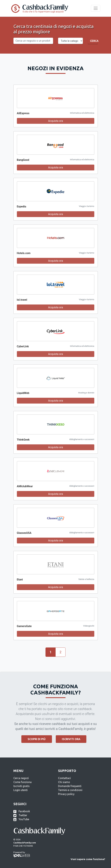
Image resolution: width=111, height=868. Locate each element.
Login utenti (21, 790)
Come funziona (22, 782)
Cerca (94, 41)
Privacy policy (66, 794)
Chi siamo (64, 782)
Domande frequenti (70, 786)
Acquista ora (56, 121)
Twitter (20, 815)
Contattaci (64, 778)
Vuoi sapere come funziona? (88, 859)
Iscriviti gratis (22, 786)
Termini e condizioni (70, 790)
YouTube (21, 819)
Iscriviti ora (71, 739)
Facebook (22, 811)
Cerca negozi (21, 778)
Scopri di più (37, 739)
